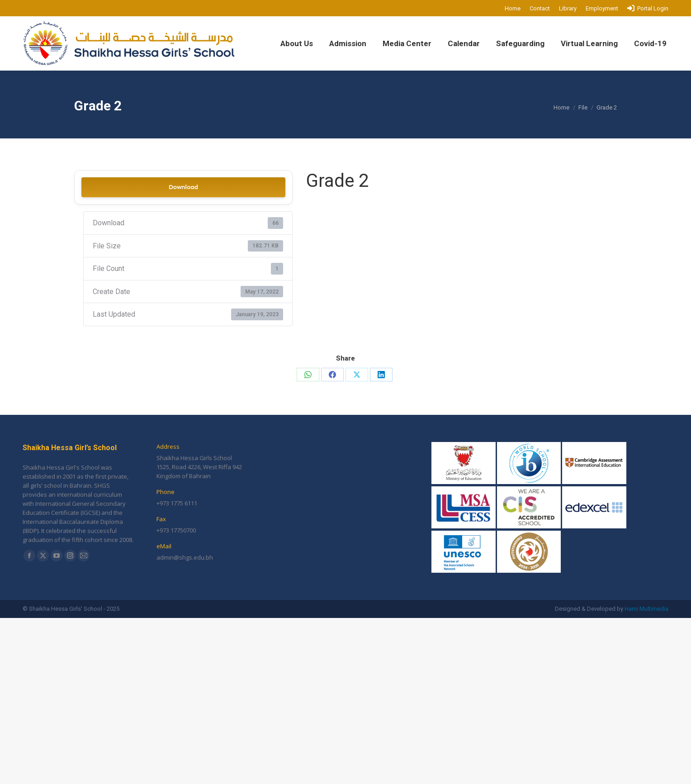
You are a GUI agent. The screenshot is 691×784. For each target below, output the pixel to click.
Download (183, 187)
